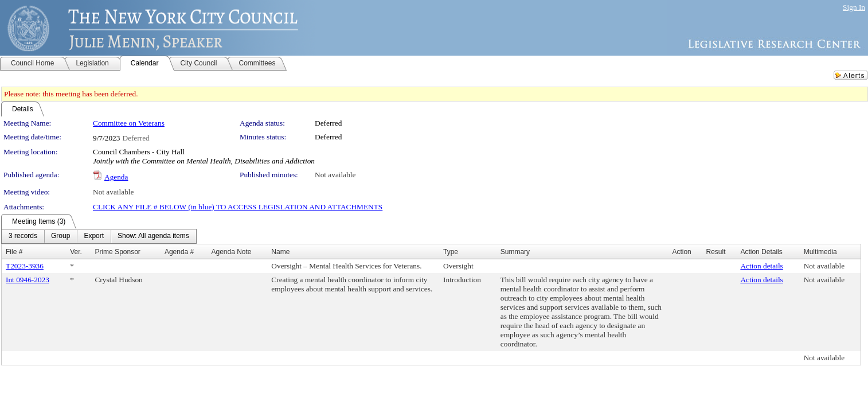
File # (14, 252)
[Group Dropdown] (60, 236)
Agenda (116, 177)
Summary (515, 252)
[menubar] (99, 236)
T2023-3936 (25, 266)
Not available (335, 175)
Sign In (854, 7)
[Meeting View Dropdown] (153, 236)
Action (681, 252)
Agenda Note (231, 252)
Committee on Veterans (129, 123)
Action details (761, 266)
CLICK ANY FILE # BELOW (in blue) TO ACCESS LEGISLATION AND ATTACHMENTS (238, 207)
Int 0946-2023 (28, 280)
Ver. (76, 252)
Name (280, 252)
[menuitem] (23, 236)
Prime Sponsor (117, 252)
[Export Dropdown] (94, 236)
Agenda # (179, 252)
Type (451, 252)
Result (715, 252)
